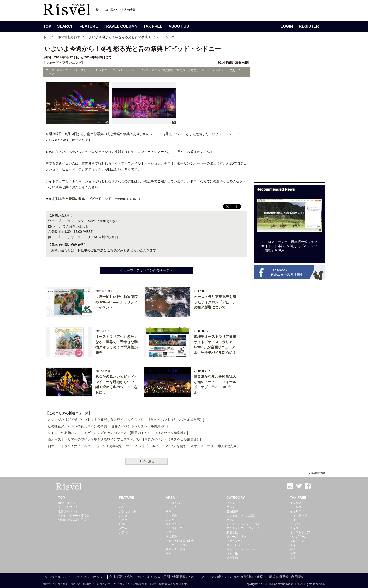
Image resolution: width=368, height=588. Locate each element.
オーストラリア (300, 532)
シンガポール (127, 511)
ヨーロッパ (173, 503)
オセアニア (173, 524)
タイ (293, 545)
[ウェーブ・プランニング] (63, 63)
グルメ (231, 507)
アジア (170, 520)
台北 (122, 524)
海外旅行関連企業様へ (250, 577)
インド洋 (171, 516)
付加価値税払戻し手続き (74, 520)
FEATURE (89, 26)
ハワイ (123, 507)
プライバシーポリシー (90, 577)
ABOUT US (179, 26)
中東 (169, 511)
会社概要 (115, 577)
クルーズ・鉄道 (236, 537)
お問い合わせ (134, 577)
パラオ (123, 520)
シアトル (125, 532)
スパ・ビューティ (238, 545)
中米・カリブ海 (176, 549)
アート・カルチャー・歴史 (243, 524)
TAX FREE (153, 26)
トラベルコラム (68, 507)
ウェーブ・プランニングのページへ (146, 270)
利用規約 (298, 577)
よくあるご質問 (158, 577)
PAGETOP (318, 473)
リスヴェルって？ (58, 577)
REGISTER (309, 26)
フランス (296, 507)
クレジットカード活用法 (74, 516)
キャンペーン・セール (241, 549)
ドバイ (123, 503)
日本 (293, 558)
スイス (294, 528)
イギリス (296, 511)
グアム (123, 528)
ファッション (235, 541)
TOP (47, 26)
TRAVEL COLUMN (121, 26)
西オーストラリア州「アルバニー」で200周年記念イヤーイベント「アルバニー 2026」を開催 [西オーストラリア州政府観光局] (143, 446)
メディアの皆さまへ (216, 577)
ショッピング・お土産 (241, 516)
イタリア (296, 503)
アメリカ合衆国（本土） (181, 541)
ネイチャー (234, 503)
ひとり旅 (232, 554)
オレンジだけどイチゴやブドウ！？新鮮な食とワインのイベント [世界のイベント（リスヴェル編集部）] (126, 420)
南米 (169, 554)
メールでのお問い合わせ (71, 226)
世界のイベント (68, 511)
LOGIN (287, 26)
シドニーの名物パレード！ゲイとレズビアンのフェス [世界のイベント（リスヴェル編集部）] (118, 433)
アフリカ (171, 507)
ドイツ (294, 520)
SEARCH (65, 26)
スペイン (296, 524)
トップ (48, 37)
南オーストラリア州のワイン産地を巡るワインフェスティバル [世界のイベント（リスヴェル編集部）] (124, 439)
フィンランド (299, 516)
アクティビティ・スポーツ (243, 528)
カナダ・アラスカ (177, 545)
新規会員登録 (279, 577)
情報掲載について (186, 577)
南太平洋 (171, 537)
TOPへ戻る (147, 461)
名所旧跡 (232, 511)
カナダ (123, 516)
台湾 (293, 554)
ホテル (231, 520)
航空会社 (232, 532)
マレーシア (297, 541)
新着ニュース (67, 503)
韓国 (293, 549)
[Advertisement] (290, 112)
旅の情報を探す (69, 37)
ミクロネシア (174, 528)
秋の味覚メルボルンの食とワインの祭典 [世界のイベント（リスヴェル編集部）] (108, 426)
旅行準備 (232, 558)
